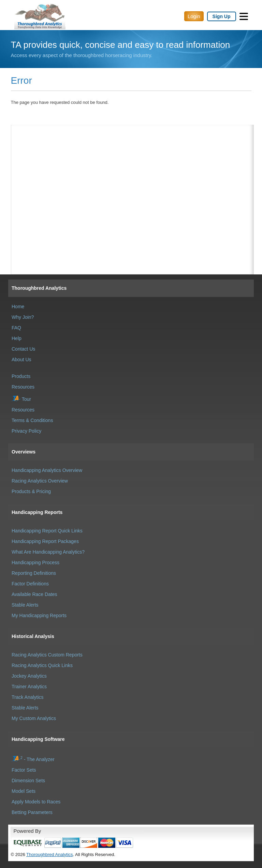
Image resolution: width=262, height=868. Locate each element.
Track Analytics (28, 697)
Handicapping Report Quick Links (47, 531)
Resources (23, 387)
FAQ (16, 328)
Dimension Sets (28, 781)
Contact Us (23, 349)
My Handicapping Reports (39, 615)
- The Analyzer (33, 759)
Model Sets (24, 791)
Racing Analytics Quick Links (42, 665)
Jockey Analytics (29, 676)
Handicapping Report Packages (45, 541)
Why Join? (23, 317)
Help (17, 338)
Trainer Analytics (29, 687)
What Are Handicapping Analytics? (48, 552)
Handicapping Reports (37, 512)
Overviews (24, 452)
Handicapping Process (35, 562)
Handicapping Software (38, 739)
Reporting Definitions (34, 573)
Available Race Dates (34, 594)
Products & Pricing (31, 491)
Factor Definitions (30, 584)
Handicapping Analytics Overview (47, 470)
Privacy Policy (26, 431)
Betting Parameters (32, 812)
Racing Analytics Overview (40, 481)
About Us (21, 360)
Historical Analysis (33, 636)
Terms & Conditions (32, 420)
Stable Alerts (25, 605)
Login (194, 16)
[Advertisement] (132, 159)
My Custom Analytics (34, 718)
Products (21, 376)
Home (18, 307)
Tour (21, 399)
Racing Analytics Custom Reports (47, 655)
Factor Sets (24, 770)
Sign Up (222, 16)
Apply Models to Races (36, 802)
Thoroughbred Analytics (39, 288)
